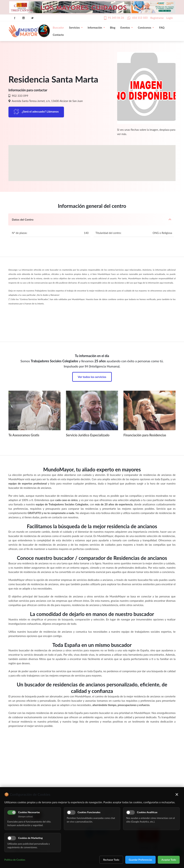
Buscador (58, 28)
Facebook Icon (15, 18)
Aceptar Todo (169, 860)
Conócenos (146, 28)
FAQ (162, 28)
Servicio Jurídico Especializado (88, 435)
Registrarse (157, 18)
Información (96, 28)
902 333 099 (20, 96)
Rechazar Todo (111, 860)
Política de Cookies (15, 860)
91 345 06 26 (116, 18)
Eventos (127, 28)
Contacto (58, 35)
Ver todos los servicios (92, 377)
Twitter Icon (32, 18)
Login (170, 18)
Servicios (76, 28)
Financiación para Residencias (145, 435)
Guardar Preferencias (141, 860)
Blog (113, 28)
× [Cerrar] (177, 794)
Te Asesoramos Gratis (24, 435)
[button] (92, 160)
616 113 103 (140, 18)
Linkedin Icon (24, 18)
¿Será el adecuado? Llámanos (40, 111)
